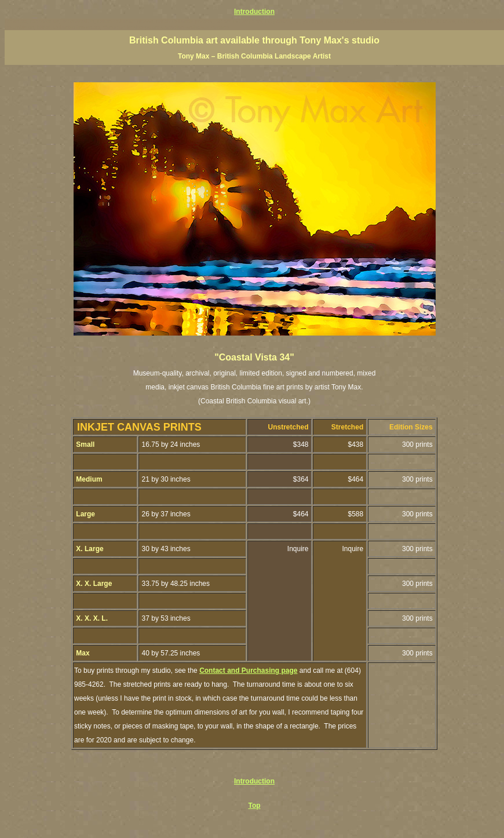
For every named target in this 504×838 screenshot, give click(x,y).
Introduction (254, 12)
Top (254, 806)
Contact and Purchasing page (248, 671)
